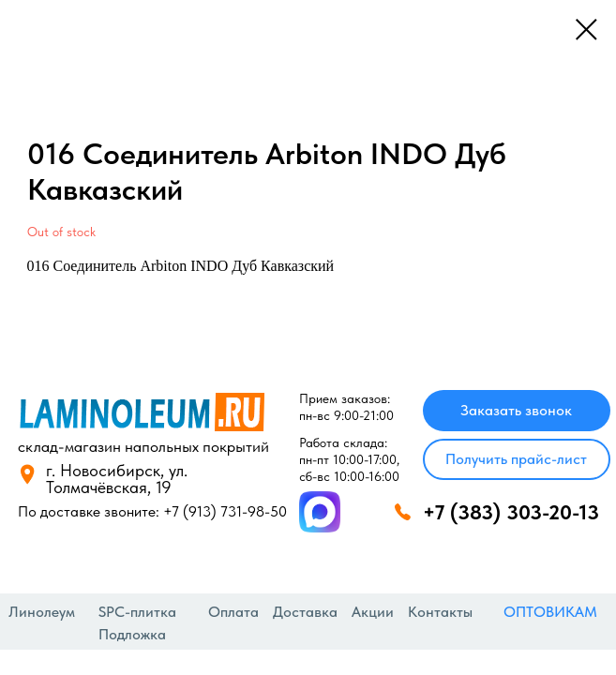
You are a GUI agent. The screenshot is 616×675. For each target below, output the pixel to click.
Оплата (233, 612)
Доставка (305, 612)
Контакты (440, 612)
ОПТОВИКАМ (550, 612)
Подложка (132, 634)
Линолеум (42, 612)
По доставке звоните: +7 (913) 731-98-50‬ (152, 511)
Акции (373, 612)
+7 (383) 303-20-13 (511, 512)
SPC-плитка (137, 612)
